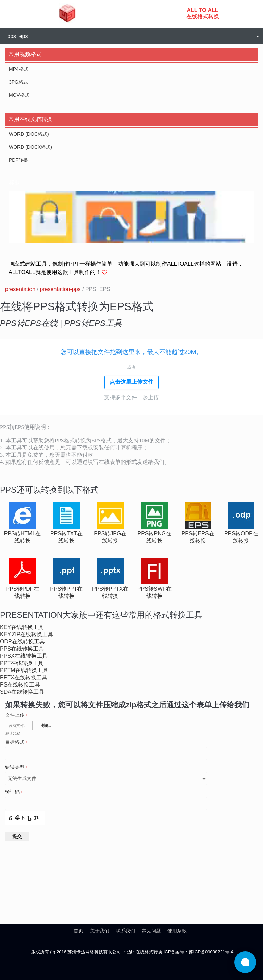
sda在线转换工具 (22, 692)
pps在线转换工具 (22, 649)
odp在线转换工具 (22, 642)
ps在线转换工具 (20, 685)
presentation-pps (60, 289)
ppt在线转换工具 (22, 663)
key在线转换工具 (22, 627)
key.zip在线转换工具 (27, 634)
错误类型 (16, 767)
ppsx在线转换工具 (24, 656)
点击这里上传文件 (131, 382)
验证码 (14, 792)
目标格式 (16, 742)
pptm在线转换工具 (24, 670)
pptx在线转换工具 (24, 677)
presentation (20, 289)
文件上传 (16, 715)
